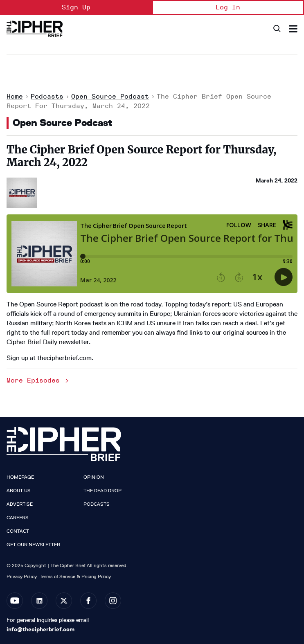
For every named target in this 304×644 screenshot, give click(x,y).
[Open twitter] (64, 601)
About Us (19, 491)
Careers (18, 518)
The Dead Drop (102, 491)
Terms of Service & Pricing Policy (75, 576)
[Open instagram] (113, 601)
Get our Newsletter (33, 545)
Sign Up (76, 7)
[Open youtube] (15, 601)
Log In (228, 7)
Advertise (20, 504)
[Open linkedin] (39, 601)
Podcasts (47, 96)
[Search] (276, 29)
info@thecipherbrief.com (41, 629)
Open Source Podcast (110, 96)
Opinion (94, 477)
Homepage (20, 477)
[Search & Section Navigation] (293, 29)
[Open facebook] (88, 601)
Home (15, 96)
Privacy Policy (22, 576)
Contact (18, 531)
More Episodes (38, 380)
